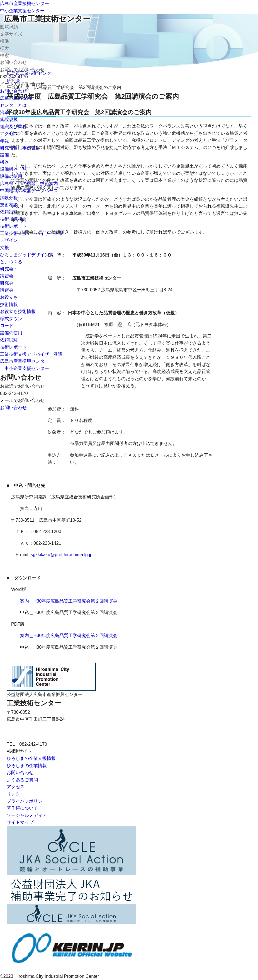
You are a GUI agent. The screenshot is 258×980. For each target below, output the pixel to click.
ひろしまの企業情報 (27, 766)
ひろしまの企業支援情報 (31, 758)
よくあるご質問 (22, 780)
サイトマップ (20, 822)
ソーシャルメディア (27, 815)
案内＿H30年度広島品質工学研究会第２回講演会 (69, 601)
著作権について (22, 808)
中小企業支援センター (22, 11)
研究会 (13, 80)
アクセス (16, 787)
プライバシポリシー (27, 801)
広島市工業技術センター (47, 19)
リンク (13, 794)
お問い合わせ (20, 773)
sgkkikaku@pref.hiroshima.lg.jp (62, 555)
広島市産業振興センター (25, 3)
